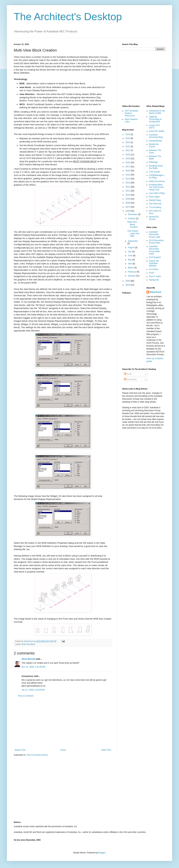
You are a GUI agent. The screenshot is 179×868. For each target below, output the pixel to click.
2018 (128, 163)
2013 (128, 183)
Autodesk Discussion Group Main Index (154, 250)
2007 (128, 207)
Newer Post (20, 750)
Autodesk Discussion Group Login (155, 234)
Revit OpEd (154, 197)
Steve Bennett (28, 659)
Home (63, 750)
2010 (128, 195)
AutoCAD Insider (157, 131)
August (131, 247)
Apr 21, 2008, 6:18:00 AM (33, 690)
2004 (128, 285)
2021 (128, 150)
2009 (128, 199)
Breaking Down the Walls (156, 167)
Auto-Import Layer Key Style (133, 233)
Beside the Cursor (154, 145)
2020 (128, 155)
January (132, 276)
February (132, 272)
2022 (128, 146)
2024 (128, 138)
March (131, 268)
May (130, 260)
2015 (128, 175)
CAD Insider (155, 172)
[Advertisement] (63, 723)
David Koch (156, 292)
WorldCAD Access (154, 218)
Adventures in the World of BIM (157, 112)
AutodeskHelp (156, 141)
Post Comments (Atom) (37, 755)
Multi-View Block (28, 644)
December (133, 214)
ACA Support (155, 257)
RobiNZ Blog (155, 200)
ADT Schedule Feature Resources (131, 113)
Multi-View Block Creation (133, 224)
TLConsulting (155, 207)
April (130, 264)
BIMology (153, 162)
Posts (128, 374)
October (132, 219)
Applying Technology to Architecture (155, 119)
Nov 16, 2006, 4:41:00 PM (33, 667)
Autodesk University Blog (156, 136)
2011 (128, 191)
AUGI (152, 273)
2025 (128, 134)
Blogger (102, 853)
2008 (128, 203)
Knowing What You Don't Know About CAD (156, 187)
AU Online (154, 269)
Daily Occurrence (157, 181)
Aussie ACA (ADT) (154, 126)
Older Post (106, 750)
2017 (128, 167)
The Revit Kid (155, 204)
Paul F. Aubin (155, 276)
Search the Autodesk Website (154, 263)
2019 (128, 159)
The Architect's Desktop (68, 17)
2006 (128, 211)
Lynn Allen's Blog (157, 193)
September (133, 241)
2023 (128, 142)
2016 (128, 171)
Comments (130, 379)
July (130, 252)
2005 (128, 281)
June (130, 256)
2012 (128, 187)
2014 (128, 179)
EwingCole (154, 280)
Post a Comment (26, 696)
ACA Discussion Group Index (156, 242)
